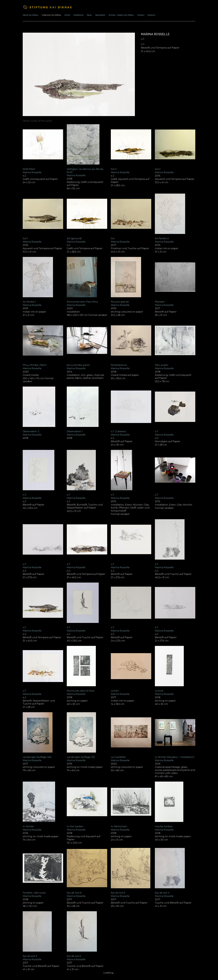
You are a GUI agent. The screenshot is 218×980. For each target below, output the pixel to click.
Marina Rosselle (155, 34)
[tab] (37, 121)
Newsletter (100, 15)
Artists (67, 15)
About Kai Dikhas (31, 15)
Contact (141, 15)
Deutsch (151, 15)
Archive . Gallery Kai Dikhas (121, 15)
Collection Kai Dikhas (51, 15)
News (89, 15)
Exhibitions (79, 15)
